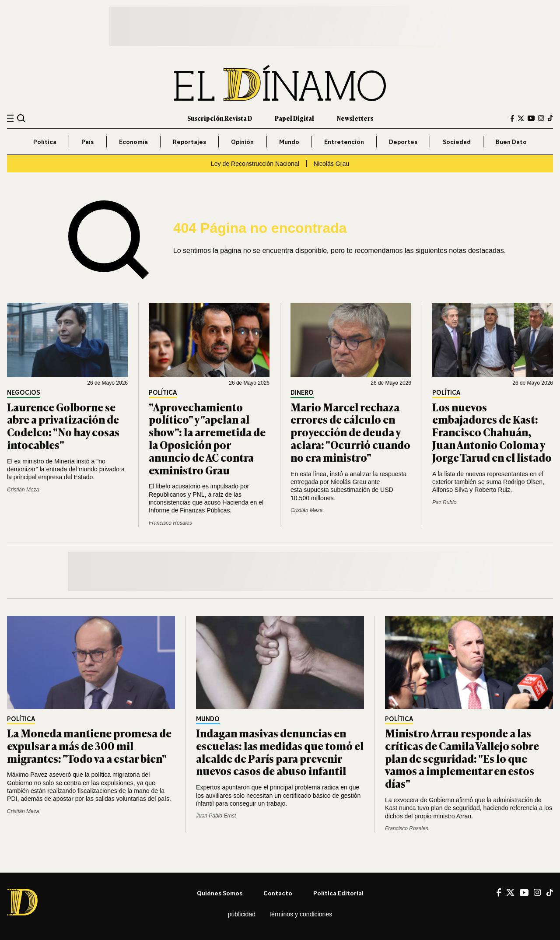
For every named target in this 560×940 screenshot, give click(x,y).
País (87, 142)
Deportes (403, 142)
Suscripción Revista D (220, 118)
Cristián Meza (23, 490)
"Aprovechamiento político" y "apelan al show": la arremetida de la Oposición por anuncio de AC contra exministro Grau (207, 438)
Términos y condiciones (301, 914)
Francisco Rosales (170, 523)
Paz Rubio (444, 502)
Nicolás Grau (331, 164)
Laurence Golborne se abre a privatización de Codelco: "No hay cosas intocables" (63, 426)
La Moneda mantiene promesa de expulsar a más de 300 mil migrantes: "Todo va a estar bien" (89, 745)
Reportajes (189, 142)
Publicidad (242, 914)
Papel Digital (294, 118)
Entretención (344, 142)
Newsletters (355, 118)
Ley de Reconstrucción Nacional (255, 164)
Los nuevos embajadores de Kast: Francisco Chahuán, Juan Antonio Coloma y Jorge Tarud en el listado (492, 432)
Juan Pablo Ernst (216, 816)
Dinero (302, 393)
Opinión (242, 142)
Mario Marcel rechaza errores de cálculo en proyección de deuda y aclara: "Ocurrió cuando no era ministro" (350, 432)
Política (45, 142)
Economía (133, 142)
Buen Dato (511, 142)
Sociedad (457, 142)
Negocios (24, 393)
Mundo (289, 142)
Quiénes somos (220, 893)
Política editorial (338, 893)
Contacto (278, 893)
